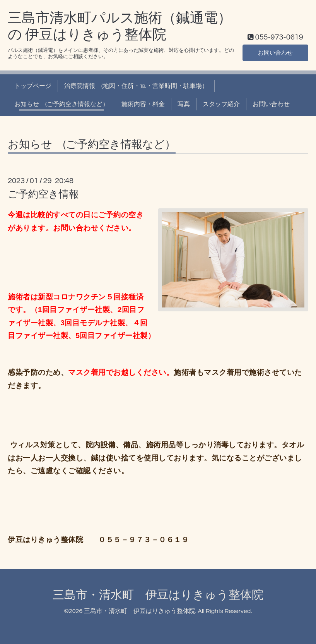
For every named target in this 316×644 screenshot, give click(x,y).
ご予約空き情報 (43, 194)
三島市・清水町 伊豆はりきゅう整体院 (158, 595)
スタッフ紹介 (221, 104)
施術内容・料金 (143, 104)
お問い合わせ (275, 52)
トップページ (33, 86)
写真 (184, 104)
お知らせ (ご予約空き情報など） (61, 104)
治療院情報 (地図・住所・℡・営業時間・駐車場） (136, 86)
